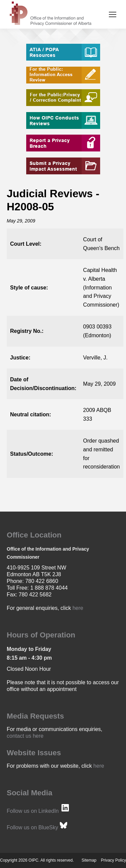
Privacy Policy (113, 860)
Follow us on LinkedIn (33, 811)
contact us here (25, 736)
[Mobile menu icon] (113, 14)
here (78, 608)
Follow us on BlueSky (32, 827)
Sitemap (89, 860)
